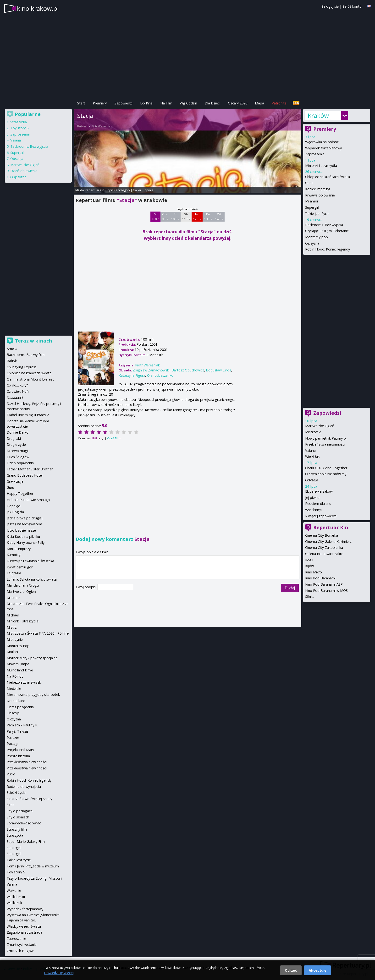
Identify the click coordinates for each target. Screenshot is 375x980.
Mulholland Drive (20, 670)
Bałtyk (12, 361)
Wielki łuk (312, 456)
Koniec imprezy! (317, 189)
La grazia (14, 573)
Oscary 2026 (238, 103)
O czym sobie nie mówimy (326, 474)
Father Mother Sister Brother (30, 469)
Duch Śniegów (18, 457)
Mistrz (12, 627)
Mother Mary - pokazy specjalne (32, 658)
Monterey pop (317, 237)
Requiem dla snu (318, 504)
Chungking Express (22, 367)
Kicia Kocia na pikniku (23, 536)
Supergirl (312, 207)
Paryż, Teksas (18, 731)
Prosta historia (18, 756)
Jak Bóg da (15, 512)
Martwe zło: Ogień (320, 426)
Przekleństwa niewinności (325, 444)
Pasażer (13, 738)
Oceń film (114, 438)
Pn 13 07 (208, 217)
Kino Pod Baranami (320, 578)
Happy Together (20, 493)
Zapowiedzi (123, 103)
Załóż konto (352, 6)
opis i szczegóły (119, 190)
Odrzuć (291, 970)
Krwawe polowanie (320, 195)
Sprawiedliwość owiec (24, 823)
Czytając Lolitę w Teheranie (327, 231)
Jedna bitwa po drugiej (25, 518)
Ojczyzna (312, 243)
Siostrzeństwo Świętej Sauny (29, 799)
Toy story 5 (19, 128)
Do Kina (146, 103)
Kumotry (14, 555)
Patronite (279, 103)
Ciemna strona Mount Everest (30, 379)
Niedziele (14, 689)
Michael (13, 615)
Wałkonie (14, 890)
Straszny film (17, 829)
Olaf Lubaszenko (160, 375)
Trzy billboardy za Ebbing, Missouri (34, 878)
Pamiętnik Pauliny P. (22, 725)
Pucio (11, 774)
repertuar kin (95, 190)
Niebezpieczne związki (24, 682)
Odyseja (312, 480)
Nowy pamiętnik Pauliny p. (326, 438)
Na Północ (15, 676)
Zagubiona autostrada (25, 932)
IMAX (309, 560)
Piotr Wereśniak (102, 126)
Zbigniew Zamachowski (151, 370)
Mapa (259, 103)
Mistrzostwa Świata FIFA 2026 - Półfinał (38, 633)
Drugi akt (14, 438)
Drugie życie (16, 444)
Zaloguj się (330, 6)
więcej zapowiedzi (322, 516)
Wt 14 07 (219, 217)
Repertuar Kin (331, 527)
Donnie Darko (18, 432)
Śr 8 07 (156, 217)
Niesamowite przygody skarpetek (33, 694)
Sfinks (310, 596)
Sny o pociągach (20, 811)
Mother (13, 652)
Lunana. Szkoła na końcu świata (32, 579)
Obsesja (17, 159)
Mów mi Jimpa (18, 664)
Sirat (10, 805)
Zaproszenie (315, 154)
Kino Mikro (314, 572)
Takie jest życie (317, 214)
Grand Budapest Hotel (25, 475)
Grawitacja (15, 481)
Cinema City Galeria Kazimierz (328, 542)
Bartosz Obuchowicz (188, 370)
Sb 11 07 (186, 217)
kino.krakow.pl (38, 8)
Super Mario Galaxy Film (26, 841)
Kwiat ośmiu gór (20, 567)
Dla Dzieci (212, 103)
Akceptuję (317, 970)
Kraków (318, 115)
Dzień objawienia (24, 171)
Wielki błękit (16, 897)
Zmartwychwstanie (22, 945)
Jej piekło (312, 498)
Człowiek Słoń (18, 391)
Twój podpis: (86, 587)
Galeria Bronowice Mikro (324, 554)
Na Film (166, 103)
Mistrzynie (313, 432)
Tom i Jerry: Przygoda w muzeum (33, 866)
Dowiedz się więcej (59, 973)
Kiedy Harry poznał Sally (26, 542)
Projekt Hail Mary (20, 750)
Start (81, 103)
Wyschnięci (314, 510)
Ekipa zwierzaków (319, 491)
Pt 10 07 (175, 217)
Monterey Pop (18, 646)
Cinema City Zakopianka (324, 547)
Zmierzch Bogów (20, 951)
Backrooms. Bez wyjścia (324, 225)
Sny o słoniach (18, 817)
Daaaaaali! (15, 398)
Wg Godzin (188, 103)
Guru (309, 183)
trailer (137, 190)
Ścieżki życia (16, 792)
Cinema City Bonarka (322, 535)
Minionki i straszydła (321, 166)
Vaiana (310, 450)
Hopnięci (14, 506)
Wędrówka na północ (322, 142)
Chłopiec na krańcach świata (328, 177)
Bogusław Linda (219, 370)
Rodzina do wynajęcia (24, 787)
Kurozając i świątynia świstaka (30, 561)
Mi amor (312, 201)
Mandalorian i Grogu (23, 585)
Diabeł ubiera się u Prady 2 (28, 415)
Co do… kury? (17, 385)
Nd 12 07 (197, 217)
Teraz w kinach (33, 341)
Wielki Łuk (14, 903)
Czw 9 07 (165, 217)
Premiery (100, 103)
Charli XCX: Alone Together (326, 468)
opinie (149, 190)
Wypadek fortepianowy (323, 148)
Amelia (12, 349)
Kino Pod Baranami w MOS (326, 591)
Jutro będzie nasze (21, 530)
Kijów (309, 566)
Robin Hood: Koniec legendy (328, 249)
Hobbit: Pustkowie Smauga (28, 500)
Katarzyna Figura (132, 375)
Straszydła (19, 122)
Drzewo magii (18, 451)
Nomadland (16, 701)
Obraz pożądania (20, 707)
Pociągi (12, 743)
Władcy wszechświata (24, 926)
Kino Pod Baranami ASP (324, 584)
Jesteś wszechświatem (24, 524)
